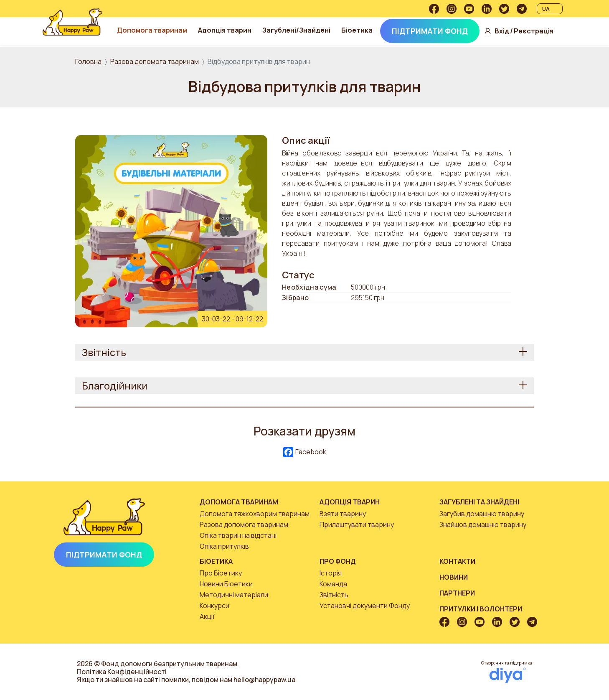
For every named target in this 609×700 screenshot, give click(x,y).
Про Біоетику (221, 573)
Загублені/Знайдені (306, 30)
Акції (207, 616)
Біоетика (367, 30)
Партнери (457, 593)
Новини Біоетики (226, 584)
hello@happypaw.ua (264, 680)
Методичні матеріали (234, 595)
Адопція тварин (234, 30)
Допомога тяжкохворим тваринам (255, 514)
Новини (454, 577)
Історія (331, 573)
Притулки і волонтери (481, 609)
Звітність (334, 595)
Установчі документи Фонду (365, 606)
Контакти (457, 561)
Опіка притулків (224, 546)
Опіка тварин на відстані (238, 535)
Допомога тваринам (162, 30)
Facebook (305, 452)
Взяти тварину (343, 514)
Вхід (511, 31)
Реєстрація (543, 31)
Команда (333, 584)
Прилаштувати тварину (357, 524)
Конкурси (214, 606)
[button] (171, 230)
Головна (88, 61)
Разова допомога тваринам (155, 61)
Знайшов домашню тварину (483, 524)
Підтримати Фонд (439, 31)
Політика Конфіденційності (122, 672)
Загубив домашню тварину (482, 514)
